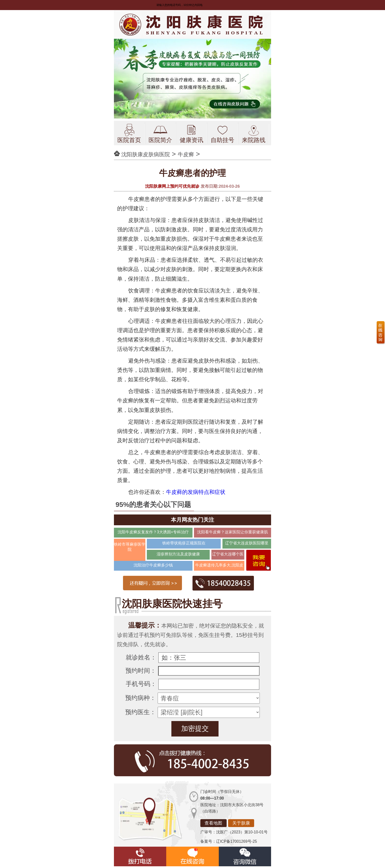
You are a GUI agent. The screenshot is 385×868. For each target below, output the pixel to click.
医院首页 (129, 134)
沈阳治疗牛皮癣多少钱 (153, 565)
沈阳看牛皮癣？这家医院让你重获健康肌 (233, 532)
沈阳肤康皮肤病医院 (146, 154)
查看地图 (213, 823)
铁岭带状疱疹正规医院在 (184, 543)
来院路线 (254, 134)
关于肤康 (241, 823)
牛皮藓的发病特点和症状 (196, 492)
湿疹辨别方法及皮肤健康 (178, 554)
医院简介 (160, 134)
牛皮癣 (186, 154)
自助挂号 (222, 134)
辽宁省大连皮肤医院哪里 (247, 543)
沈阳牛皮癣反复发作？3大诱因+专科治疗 (153, 532)
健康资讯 (192, 134)
